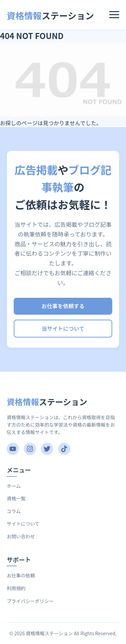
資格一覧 (16, 498)
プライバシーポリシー (30, 601)
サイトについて (23, 524)
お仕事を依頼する (63, 306)
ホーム (14, 486)
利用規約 (16, 588)
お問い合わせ (21, 536)
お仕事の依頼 (21, 575)
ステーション (50, 15)
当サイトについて (63, 328)
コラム (14, 511)
